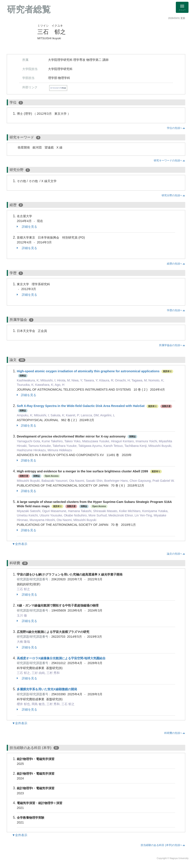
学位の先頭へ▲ (176, 128)
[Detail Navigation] (182, 7)
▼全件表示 (20, 544)
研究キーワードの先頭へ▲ (170, 161)
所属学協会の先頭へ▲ (172, 345)
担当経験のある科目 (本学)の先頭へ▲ (163, 845)
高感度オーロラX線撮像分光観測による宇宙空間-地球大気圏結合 (61, 658)
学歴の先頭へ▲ (176, 310)
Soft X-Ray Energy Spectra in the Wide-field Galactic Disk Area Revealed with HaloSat (81, 406)
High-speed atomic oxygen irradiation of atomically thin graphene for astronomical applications (88, 371)
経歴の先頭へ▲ (176, 264)
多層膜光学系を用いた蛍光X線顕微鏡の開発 (47, 689)
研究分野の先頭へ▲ (173, 195)
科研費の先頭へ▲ (175, 733)
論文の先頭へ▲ (176, 554)
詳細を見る (27, 227)
